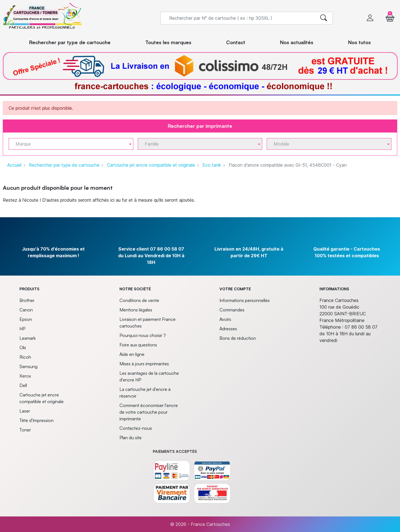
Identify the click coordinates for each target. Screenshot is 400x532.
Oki (23, 348)
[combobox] (71, 144)
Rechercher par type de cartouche (64, 165)
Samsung (28, 366)
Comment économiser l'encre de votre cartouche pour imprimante (149, 412)
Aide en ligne (132, 354)
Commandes (232, 310)
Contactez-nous (136, 428)
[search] (324, 18)
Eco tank (212, 165)
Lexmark (27, 338)
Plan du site (131, 438)
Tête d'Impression (37, 420)
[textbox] (69, 144)
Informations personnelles (245, 300)
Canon (26, 310)
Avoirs (225, 319)
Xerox (25, 376)
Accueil (14, 165)
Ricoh (25, 357)
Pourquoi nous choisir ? (143, 335)
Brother (27, 300)
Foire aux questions (138, 345)
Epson (26, 319)
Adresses (228, 329)
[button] (390, 18)
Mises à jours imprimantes (144, 364)
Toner (25, 430)
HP (22, 329)
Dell (23, 385)
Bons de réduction (238, 338)
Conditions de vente (139, 300)
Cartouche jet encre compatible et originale (151, 165)
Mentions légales (136, 310)
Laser (25, 411)
